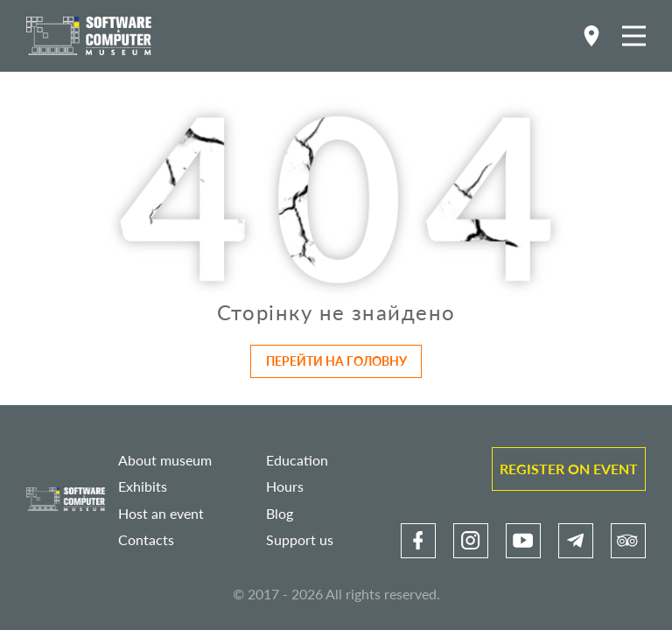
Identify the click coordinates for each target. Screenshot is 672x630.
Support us (300, 539)
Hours (285, 486)
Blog (280, 513)
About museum (165, 460)
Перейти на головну (336, 361)
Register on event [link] (569, 469)
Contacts (146, 539)
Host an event (161, 513)
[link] (418, 541)
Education (297, 460)
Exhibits (143, 486)
